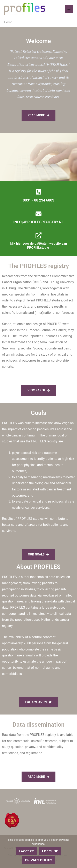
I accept (26, 851)
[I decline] (72, 851)
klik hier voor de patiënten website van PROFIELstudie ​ (39, 246)
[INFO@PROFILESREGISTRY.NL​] (38, 214)
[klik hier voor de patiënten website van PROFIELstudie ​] (38, 235)
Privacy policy (39, 860)
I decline (50, 851)
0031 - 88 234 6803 (38, 200)
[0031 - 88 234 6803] (38, 192)
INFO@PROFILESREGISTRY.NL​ (38, 222)
